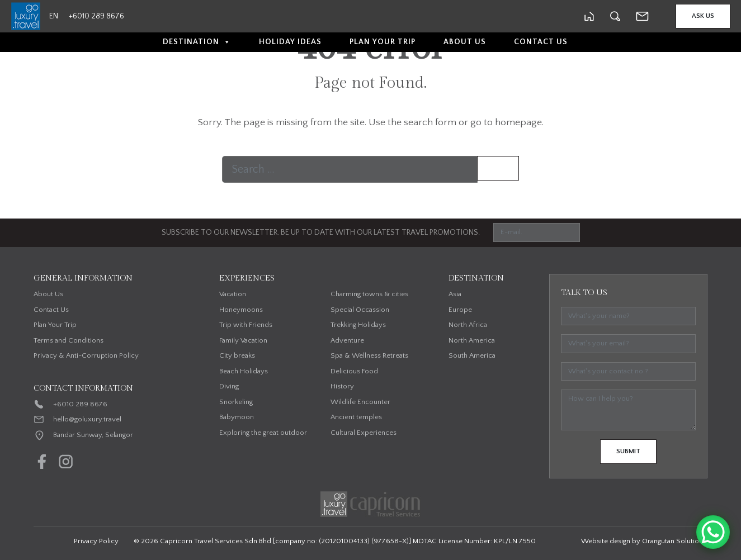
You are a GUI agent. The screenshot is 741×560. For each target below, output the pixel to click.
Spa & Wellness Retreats (369, 355)
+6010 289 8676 (80, 404)
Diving (229, 386)
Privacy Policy (96, 541)
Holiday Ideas (290, 42)
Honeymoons (241, 310)
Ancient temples (356, 417)
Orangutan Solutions (674, 541)
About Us (465, 42)
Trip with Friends (246, 325)
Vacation (233, 294)
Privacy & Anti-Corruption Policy (86, 355)
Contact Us (541, 42)
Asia (455, 294)
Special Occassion (360, 310)
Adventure (347, 340)
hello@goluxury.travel (87, 419)
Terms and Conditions (69, 340)
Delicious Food (354, 371)
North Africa (468, 325)
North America (472, 340)
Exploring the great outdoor (263, 433)
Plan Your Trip (383, 42)
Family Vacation (243, 340)
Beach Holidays (244, 371)
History (342, 386)
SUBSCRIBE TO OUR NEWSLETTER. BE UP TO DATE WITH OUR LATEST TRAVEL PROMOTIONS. (321, 232)
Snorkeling (236, 402)
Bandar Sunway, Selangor (93, 435)
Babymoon (237, 417)
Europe (460, 310)
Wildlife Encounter (360, 402)
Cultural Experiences (364, 433)
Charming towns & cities (369, 294)
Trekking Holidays (358, 325)
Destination (197, 42)
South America (472, 355)
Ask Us (703, 16)
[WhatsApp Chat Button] (713, 532)
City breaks (237, 355)
